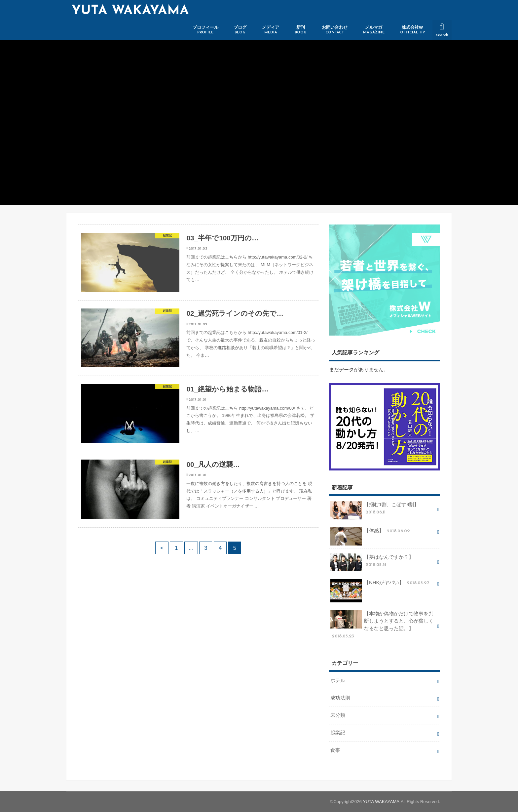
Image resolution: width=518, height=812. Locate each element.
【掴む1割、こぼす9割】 (375, 510)
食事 (335, 750)
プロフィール (205, 30)
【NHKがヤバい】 (380, 585)
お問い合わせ (335, 30)
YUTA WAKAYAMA (130, 11)
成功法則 (340, 698)
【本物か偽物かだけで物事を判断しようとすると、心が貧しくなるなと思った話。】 (382, 625)
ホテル (338, 680)
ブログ (240, 30)
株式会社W (412, 30)
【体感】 (371, 533)
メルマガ (374, 30)
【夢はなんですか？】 (372, 562)
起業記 (338, 733)
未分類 (338, 715)
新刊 (300, 30)
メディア (271, 30)
